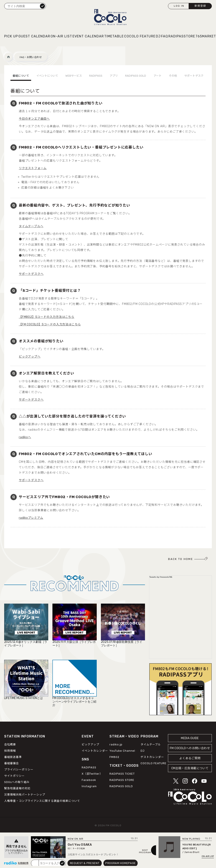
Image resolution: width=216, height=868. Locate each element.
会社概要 (10, 744)
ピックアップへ (30, 357)
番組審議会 (11, 763)
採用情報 (10, 751)
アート (158, 76)
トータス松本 (79, 849)
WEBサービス (74, 76)
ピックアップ (90, 744)
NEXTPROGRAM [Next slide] (145, 852)
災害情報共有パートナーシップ (25, 795)
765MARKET (206, 36)
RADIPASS (96, 76)
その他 (173, 76)
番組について (21, 76)
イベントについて (47, 76)
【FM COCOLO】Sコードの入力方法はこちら (50, 324)
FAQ (165, 36)
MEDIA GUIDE (190, 738)
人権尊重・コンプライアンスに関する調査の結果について (42, 801)
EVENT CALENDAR (88, 36)
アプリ (114, 76)
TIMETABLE (114, 36)
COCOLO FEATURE (140, 36)
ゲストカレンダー (152, 757)
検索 (42, 6)
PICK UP (11, 36)
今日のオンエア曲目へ (34, 119)
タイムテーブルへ (31, 226)
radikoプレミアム (31, 518)
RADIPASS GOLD (136, 76)
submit (62, 863)
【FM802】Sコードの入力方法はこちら (47, 317)
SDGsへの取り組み (17, 782)
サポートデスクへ (31, 274)
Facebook (89, 780)
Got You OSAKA (80, 845)
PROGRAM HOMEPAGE (121, 863)
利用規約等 (23, 863)
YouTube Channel (122, 751)
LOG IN (179, 6)
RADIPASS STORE (122, 780)
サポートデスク (194, 76)
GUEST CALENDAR (34, 36)
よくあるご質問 (190, 758)
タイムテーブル (151, 744)
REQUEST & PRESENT (85, 863)
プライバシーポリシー (19, 770)
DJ (158, 36)
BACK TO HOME (181, 559)
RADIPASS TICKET (122, 774)
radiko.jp (116, 744)
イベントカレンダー (95, 751)
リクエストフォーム (33, 168)
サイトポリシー (14, 776)
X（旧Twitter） (92, 774)
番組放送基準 (13, 757)
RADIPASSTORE (182, 36)
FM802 (114, 757)
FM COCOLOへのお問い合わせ (190, 748)
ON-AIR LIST (61, 36)
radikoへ (25, 437)
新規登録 (200, 6)
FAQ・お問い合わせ (31, 57)
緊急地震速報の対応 (17, 788)
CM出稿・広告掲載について (190, 768)
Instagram (89, 786)
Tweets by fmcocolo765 (161, 577)
